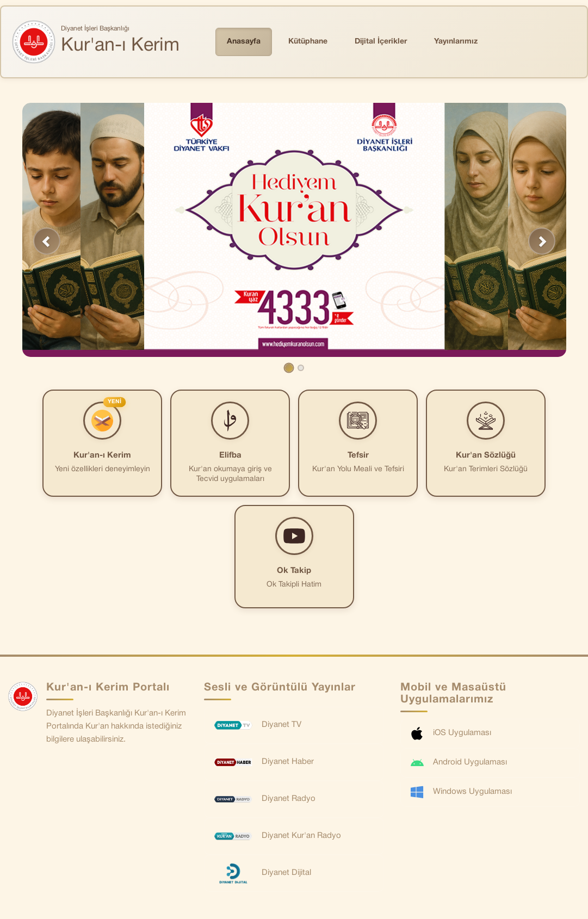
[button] (47, 241)
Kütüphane (308, 42)
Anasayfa (244, 42)
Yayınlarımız (456, 42)
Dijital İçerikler (381, 42)
